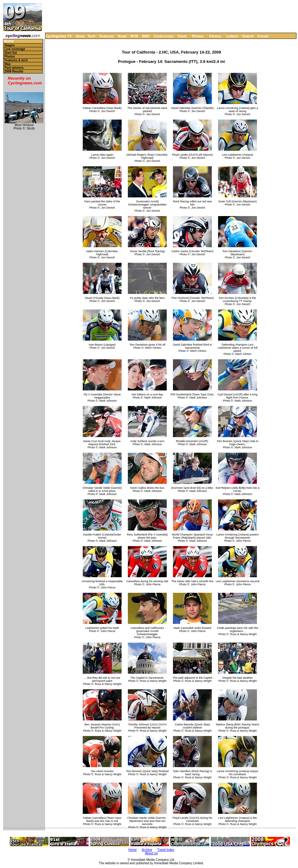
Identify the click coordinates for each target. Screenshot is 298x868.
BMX (146, 36)
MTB (134, 36)
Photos (198, 36)
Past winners (14, 68)
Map (7, 64)
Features (107, 36)
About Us (151, 853)
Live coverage (15, 49)
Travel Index (166, 850)
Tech (91, 36)
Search (248, 36)
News (80, 36)
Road (122, 36)
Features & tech (16, 60)
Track (182, 36)
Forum (263, 36)
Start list (11, 53)
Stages (9, 45)
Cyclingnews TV (58, 36)
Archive (147, 850)
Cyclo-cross (164, 36)
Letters (233, 36)
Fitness (215, 36)
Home (9, 41)
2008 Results (14, 71)
